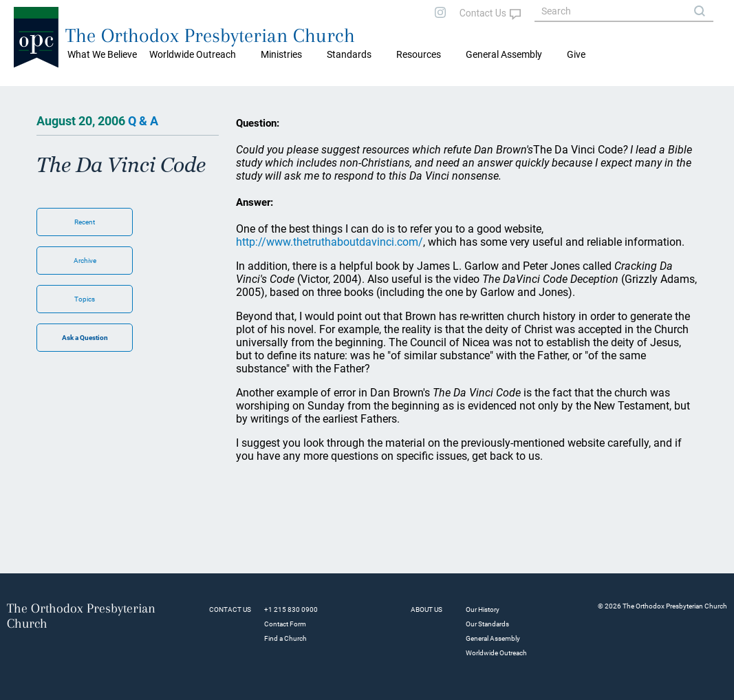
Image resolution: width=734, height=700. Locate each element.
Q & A (143, 121)
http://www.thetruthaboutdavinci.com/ (330, 242)
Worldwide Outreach (496, 653)
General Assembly (504, 54)
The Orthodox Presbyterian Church (210, 35)
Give (576, 54)
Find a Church (285, 638)
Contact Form (285, 624)
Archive (85, 261)
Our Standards (487, 624)
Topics (85, 299)
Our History (483, 609)
